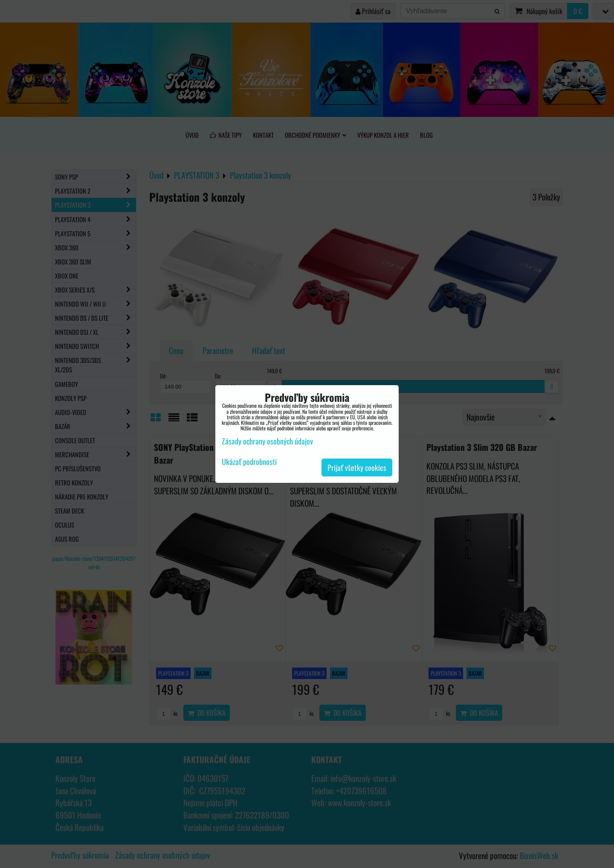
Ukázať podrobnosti (249, 462)
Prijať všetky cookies (357, 467)
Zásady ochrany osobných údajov (267, 441)
